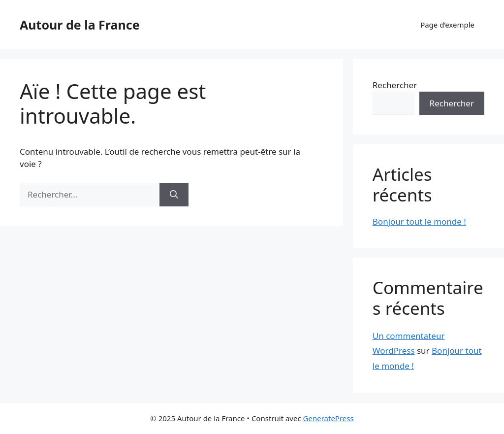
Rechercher (395, 85)
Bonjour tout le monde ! (419, 221)
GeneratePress (329, 418)
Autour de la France (80, 25)
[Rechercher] (174, 195)
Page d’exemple (447, 25)
